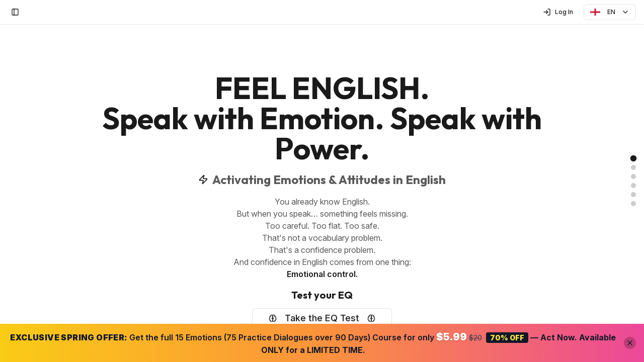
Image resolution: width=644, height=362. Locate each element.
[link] (634, 159)
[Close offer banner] (630, 343)
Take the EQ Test (322, 318)
